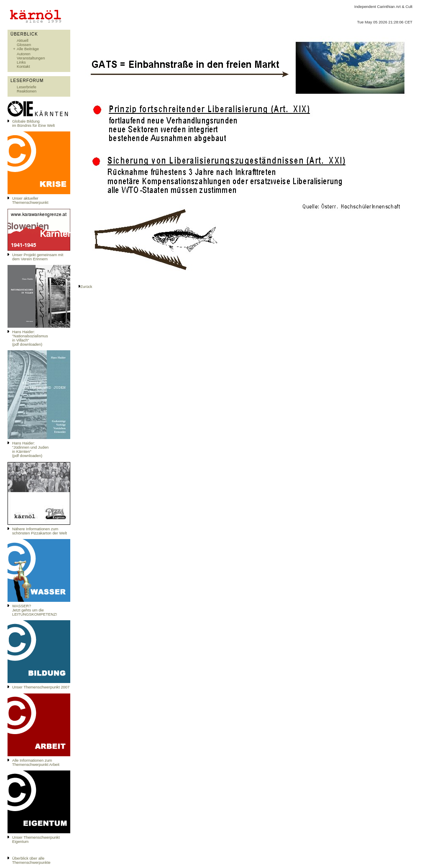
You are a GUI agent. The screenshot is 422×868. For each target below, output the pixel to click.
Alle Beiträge (28, 49)
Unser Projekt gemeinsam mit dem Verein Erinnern (38, 257)
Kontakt (23, 67)
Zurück (86, 287)
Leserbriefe (27, 87)
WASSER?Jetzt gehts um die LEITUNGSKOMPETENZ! (35, 610)
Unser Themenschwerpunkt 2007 (41, 687)
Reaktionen (27, 91)
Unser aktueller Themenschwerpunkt (30, 200)
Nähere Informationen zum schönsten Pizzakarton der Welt (40, 531)
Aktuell (23, 41)
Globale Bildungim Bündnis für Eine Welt (33, 123)
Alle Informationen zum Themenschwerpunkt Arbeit (36, 763)
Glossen (24, 45)
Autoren (24, 54)
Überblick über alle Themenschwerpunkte (31, 860)
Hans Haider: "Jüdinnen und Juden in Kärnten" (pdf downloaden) (30, 449)
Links (21, 62)
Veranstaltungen (31, 58)
